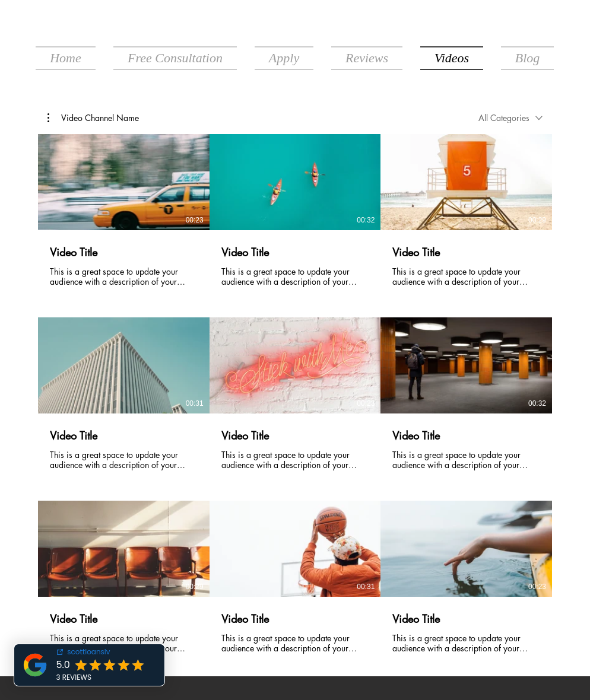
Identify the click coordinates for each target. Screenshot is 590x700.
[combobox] (510, 118)
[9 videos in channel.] (295, 394)
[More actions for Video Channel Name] (93, 118)
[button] (93, 118)
